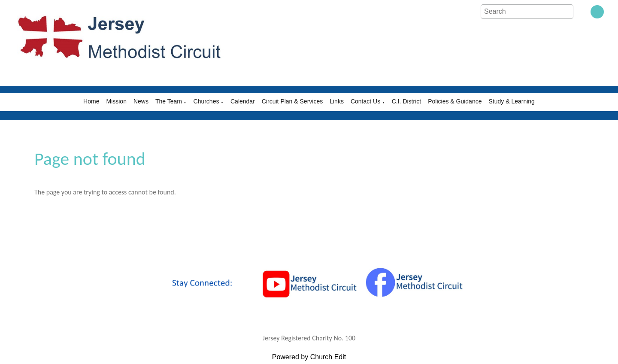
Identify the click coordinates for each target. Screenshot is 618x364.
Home (91, 101)
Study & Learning (511, 101)
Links (337, 101)
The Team (169, 101)
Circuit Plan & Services (292, 101)
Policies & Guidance (455, 101)
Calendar (243, 101)
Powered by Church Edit (309, 357)
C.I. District (406, 101)
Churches (206, 101)
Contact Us (365, 101)
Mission (116, 101)
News (141, 101)
